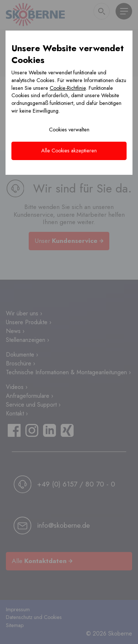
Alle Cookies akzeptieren (69, 151)
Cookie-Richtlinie (68, 88)
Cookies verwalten (69, 130)
